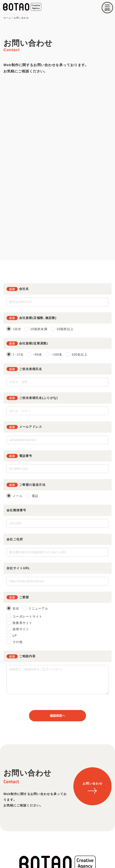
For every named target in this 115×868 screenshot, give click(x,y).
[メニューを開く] (107, 8)
